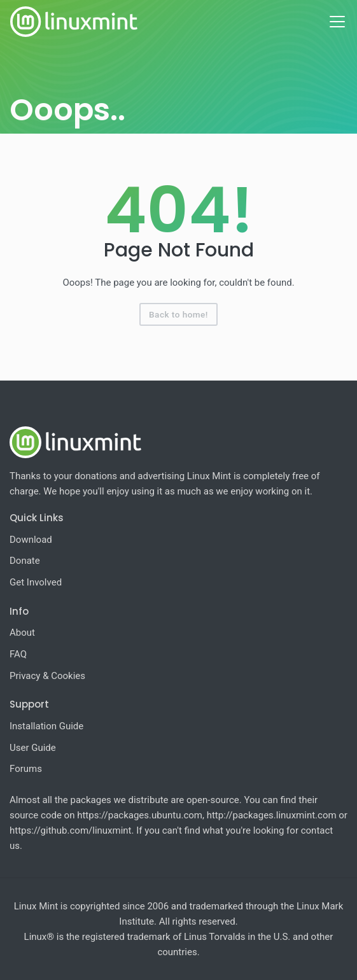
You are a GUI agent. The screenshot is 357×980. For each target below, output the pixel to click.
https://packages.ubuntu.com (140, 815)
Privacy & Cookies (47, 676)
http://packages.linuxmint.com (272, 815)
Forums (26, 769)
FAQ (18, 654)
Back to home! (178, 314)
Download (31, 540)
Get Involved (36, 582)
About (22, 633)
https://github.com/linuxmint (71, 830)
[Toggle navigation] (337, 22)
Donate (25, 561)
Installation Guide (46, 726)
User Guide (33, 748)
